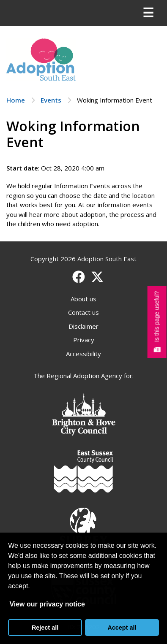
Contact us (83, 312)
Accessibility (83, 354)
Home (16, 100)
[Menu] (148, 13)
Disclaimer (83, 326)
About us (83, 299)
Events (51, 100)
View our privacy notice (47, 604)
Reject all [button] (45, 628)
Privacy (84, 340)
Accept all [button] (122, 628)
